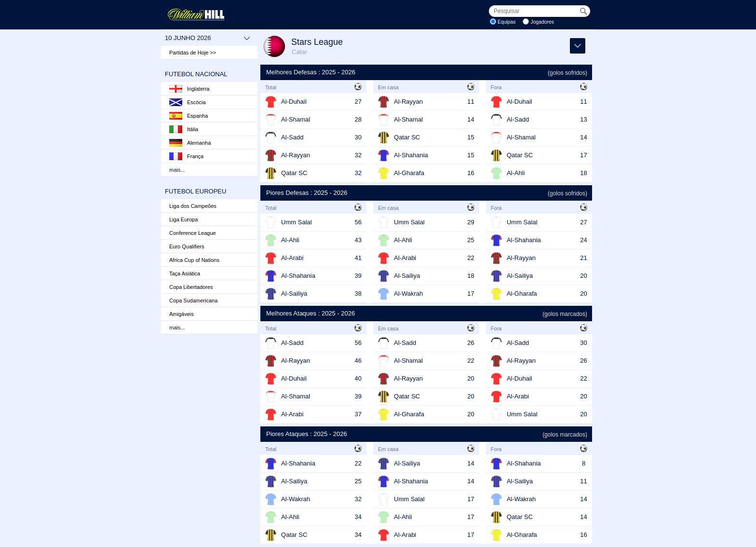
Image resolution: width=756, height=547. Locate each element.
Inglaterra (189, 89)
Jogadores (542, 22)
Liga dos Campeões (193, 206)
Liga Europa (183, 219)
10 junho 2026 (208, 38)
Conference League (193, 233)
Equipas (507, 22)
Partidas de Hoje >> (193, 53)
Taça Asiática (185, 273)
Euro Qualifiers (187, 246)
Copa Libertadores (191, 287)
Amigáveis (182, 314)
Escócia (188, 102)
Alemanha (190, 143)
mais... (177, 170)
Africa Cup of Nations (194, 260)
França (186, 156)
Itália (184, 129)
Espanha (189, 116)
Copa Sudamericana (193, 301)
